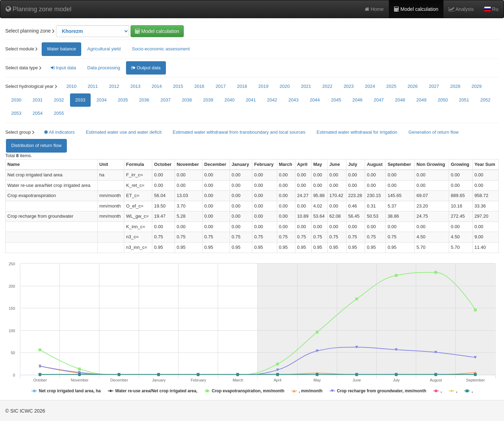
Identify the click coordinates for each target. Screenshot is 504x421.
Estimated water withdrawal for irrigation (357, 132)
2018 (242, 86)
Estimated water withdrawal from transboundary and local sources (239, 132)
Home (374, 9)
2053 (16, 113)
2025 (391, 86)
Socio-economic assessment (161, 49)
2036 (144, 100)
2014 (157, 86)
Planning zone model (38, 9)
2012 (114, 86)
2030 (16, 100)
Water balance (61, 49)
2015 (178, 86)
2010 (72, 86)
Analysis (461, 9)
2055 (59, 113)
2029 (477, 86)
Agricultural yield (104, 49)
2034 (102, 100)
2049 (422, 100)
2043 (293, 100)
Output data (146, 68)
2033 (80, 100)
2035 (123, 100)
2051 (464, 100)
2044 (315, 100)
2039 (208, 100)
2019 (263, 86)
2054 (38, 113)
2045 (336, 100)
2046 (358, 100)
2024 (370, 86)
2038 (187, 100)
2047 (379, 100)
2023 (349, 86)
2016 (199, 86)
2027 (434, 86)
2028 (455, 86)
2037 (165, 100)
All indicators (59, 132)
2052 (485, 100)
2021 (306, 86)
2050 (443, 100)
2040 (229, 100)
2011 (93, 86)
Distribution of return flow (36, 145)
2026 (412, 86)
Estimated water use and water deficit (124, 132)
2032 (59, 100)
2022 (327, 86)
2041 (251, 100)
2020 (285, 86)
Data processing (104, 68)
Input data (63, 68)
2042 (272, 100)
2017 (221, 86)
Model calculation (416, 9)
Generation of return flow (433, 132)
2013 (135, 86)
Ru (491, 9)
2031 (38, 100)
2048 (400, 100)
